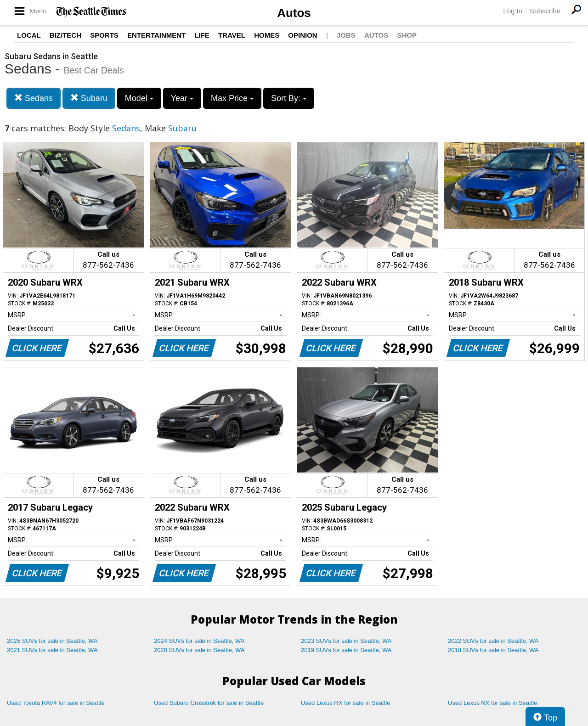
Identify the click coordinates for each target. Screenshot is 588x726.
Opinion (302, 35)
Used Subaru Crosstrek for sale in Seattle (209, 703)
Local (29, 35)
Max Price (232, 98)
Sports (104, 35)
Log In (513, 11)
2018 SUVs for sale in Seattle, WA (493, 650)
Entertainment (156, 35)
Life (202, 35)
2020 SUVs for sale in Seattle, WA (199, 650)
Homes (267, 35)
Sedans (34, 98)
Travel (232, 35)
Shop (407, 35)
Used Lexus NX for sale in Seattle (492, 703)
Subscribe (545, 11)
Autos (294, 13)
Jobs (346, 35)
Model (139, 98)
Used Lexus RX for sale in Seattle (345, 703)
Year (182, 98)
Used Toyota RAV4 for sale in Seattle (56, 703)
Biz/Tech (65, 35)
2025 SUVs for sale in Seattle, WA (52, 641)
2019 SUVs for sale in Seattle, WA (346, 650)
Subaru (89, 98)
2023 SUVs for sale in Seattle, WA (346, 641)
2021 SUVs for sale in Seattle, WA (52, 650)
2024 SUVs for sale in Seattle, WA (199, 641)
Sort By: (289, 98)
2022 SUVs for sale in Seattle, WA (493, 641)
